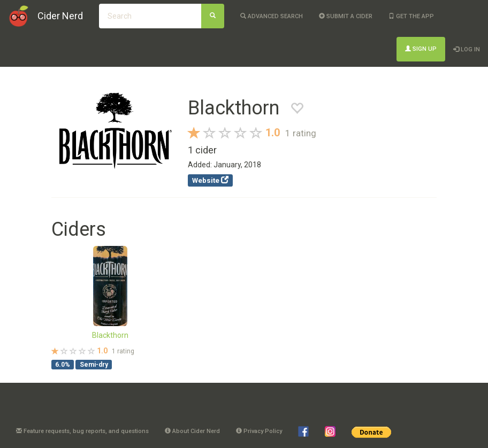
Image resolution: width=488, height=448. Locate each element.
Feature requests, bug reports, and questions (82, 431)
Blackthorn (110, 335)
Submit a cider (346, 16)
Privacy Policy (259, 431)
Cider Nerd (60, 16)
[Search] (213, 16)
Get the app (411, 16)
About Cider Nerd (192, 431)
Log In (467, 49)
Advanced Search (272, 16)
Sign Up (421, 49)
